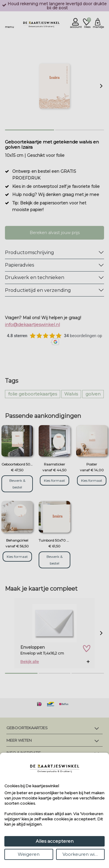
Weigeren (29, 854)
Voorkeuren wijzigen (84, 854)
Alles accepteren (55, 841)
